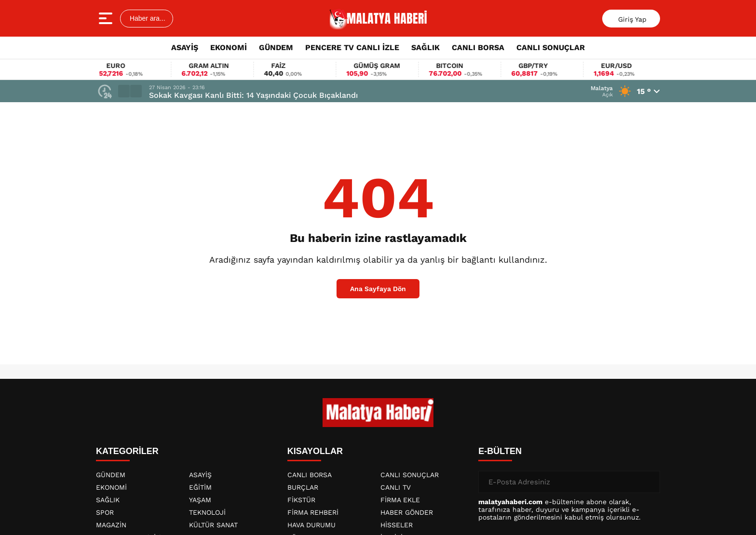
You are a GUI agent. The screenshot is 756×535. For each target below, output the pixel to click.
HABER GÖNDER (407, 512)
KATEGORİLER (127, 451)
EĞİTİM (200, 487)
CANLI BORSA (478, 47)
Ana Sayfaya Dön (378, 289)
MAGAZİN (111, 525)
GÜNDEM (276, 47)
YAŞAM (200, 500)
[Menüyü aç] (107, 18)
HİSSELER (397, 525)
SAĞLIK (425, 47)
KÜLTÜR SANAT (213, 525)
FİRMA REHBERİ (313, 512)
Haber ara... (147, 18)
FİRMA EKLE (400, 500)
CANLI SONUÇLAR (551, 47)
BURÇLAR (303, 487)
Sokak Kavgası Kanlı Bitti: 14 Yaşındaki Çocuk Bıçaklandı (253, 95)
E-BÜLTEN (500, 451)
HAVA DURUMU (311, 525)
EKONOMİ (229, 47)
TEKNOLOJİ (207, 512)
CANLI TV (396, 487)
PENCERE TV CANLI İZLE (352, 47)
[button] (124, 91)
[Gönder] (649, 482)
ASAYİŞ (185, 47)
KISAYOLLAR (315, 451)
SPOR (105, 512)
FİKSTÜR (301, 500)
